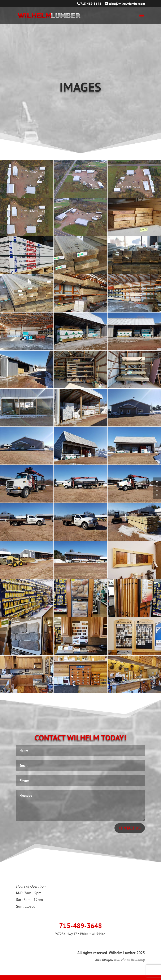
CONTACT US (80, 105)
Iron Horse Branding (129, 959)
